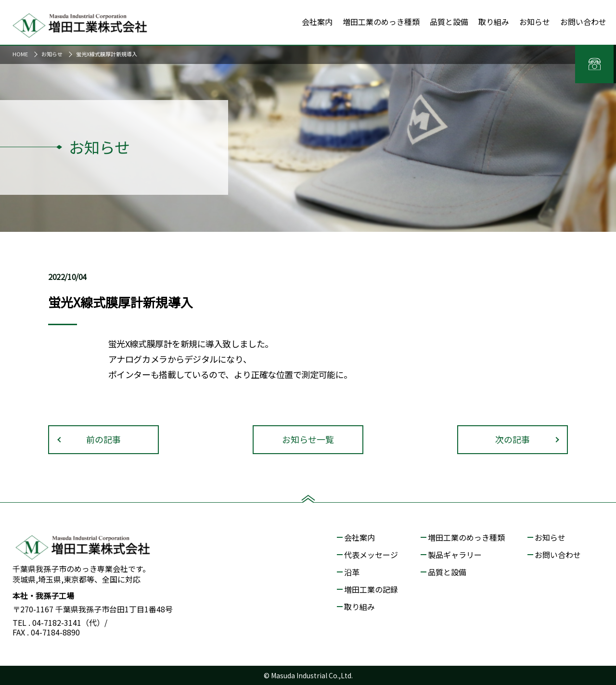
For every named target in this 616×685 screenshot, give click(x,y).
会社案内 (359, 537)
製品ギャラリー (455, 555)
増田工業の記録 (371, 589)
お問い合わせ (558, 555)
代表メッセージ (371, 555)
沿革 (352, 572)
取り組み (359, 607)
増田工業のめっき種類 (466, 537)
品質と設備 (447, 572)
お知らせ (52, 54)
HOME (20, 54)
